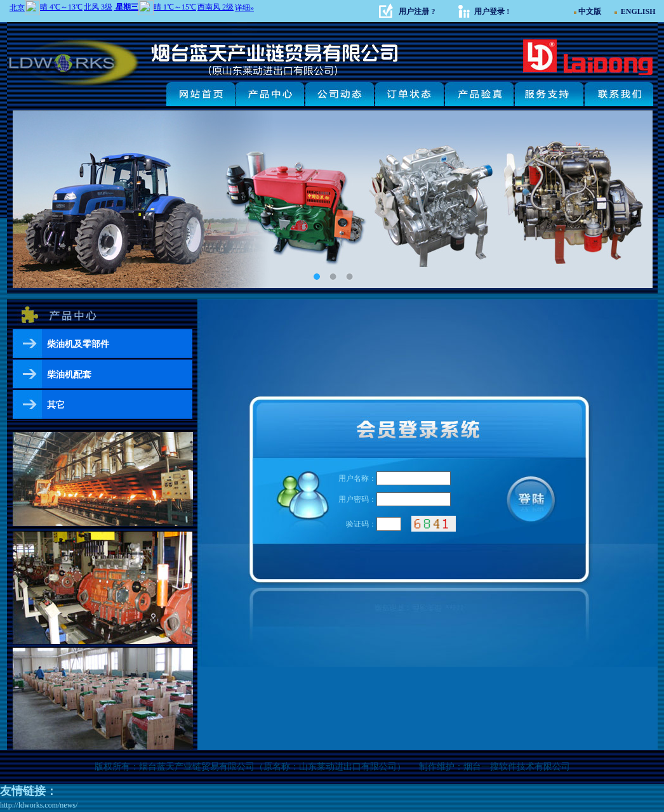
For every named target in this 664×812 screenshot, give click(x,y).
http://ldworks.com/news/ (39, 805)
